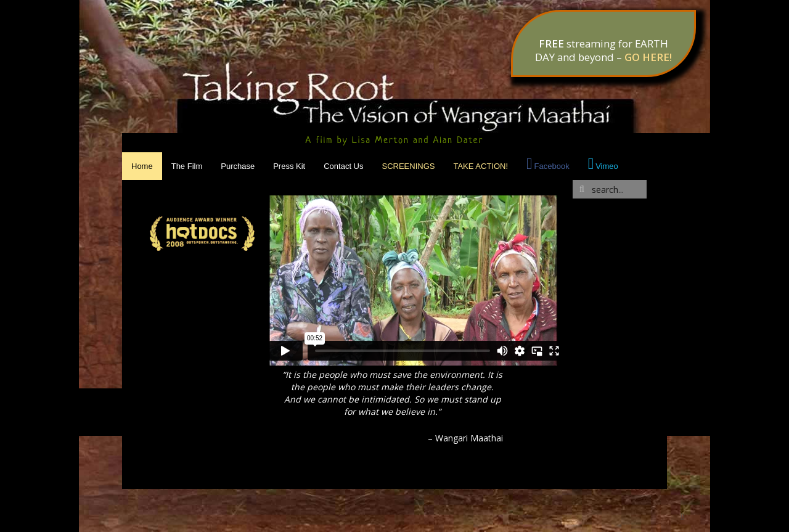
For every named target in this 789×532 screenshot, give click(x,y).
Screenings (409, 166)
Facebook (552, 166)
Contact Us (343, 166)
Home (142, 166)
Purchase (238, 166)
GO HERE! (648, 57)
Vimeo (607, 166)
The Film (187, 166)
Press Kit (289, 166)
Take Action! (480, 166)
